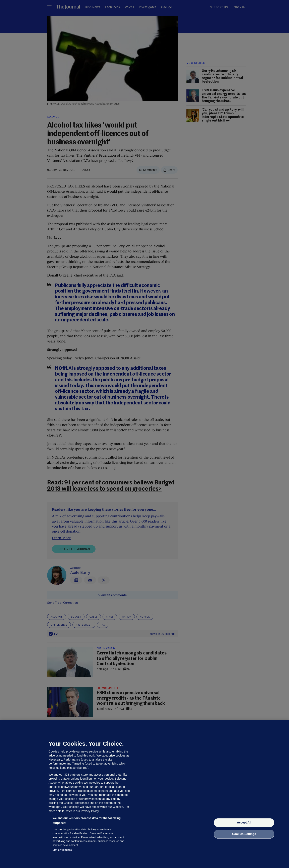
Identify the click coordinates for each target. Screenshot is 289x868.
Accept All (244, 822)
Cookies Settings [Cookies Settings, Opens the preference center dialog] (244, 834)
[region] (144, 794)
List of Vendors (62, 850)
